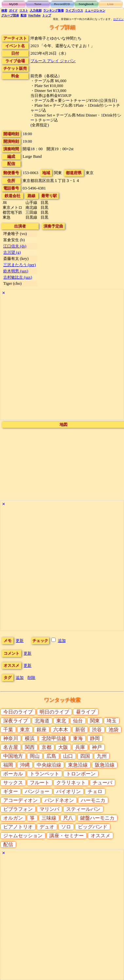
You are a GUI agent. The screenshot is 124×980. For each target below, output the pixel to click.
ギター (11, 791)
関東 (95, 721)
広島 (51, 756)
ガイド (13, 10)
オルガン (13, 818)
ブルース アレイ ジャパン (53, 61)
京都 (46, 747)
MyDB (14, 4)
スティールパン (83, 809)
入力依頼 (36, 10)
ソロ (66, 827)
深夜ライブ (16, 721)
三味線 (49, 818)
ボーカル (13, 774)
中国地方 (13, 756)
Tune (38, 4)
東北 (61, 721)
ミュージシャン (95, 10)
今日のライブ (18, 712)
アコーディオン (20, 800)
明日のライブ (54, 712)
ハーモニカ (93, 800)
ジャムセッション (23, 836)
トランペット (44, 774)
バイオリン (69, 791)
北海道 (42, 721)
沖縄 (25, 765)
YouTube (35, 15)
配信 (24, 15)
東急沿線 (78, 765)
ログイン (118, 19)
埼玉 (112, 721)
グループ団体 (10, 15)
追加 (62, 641)
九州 (102, 756)
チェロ (95, 791)
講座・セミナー (67, 836)
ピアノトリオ (18, 827)
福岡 (8, 765)
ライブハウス (74, 10)
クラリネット (71, 783)
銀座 (42, 730)
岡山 (35, 756)
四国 (85, 756)
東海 (78, 738)
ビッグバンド (93, 827)
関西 (30, 747)
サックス (13, 783)
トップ (47, 15)
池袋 (114, 730)
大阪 (63, 747)
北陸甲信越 (54, 738)
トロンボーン (81, 774)
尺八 (68, 818)
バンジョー (37, 791)
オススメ (100, 836)
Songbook (86, 4)
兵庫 (80, 747)
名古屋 (11, 747)
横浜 (30, 738)
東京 (25, 730)
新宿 (80, 730)
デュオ (47, 827)
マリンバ (49, 809)
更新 (20, 641)
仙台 (78, 721)
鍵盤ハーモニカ (97, 818)
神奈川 (11, 738)
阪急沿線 (105, 765)
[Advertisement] (61, 358)
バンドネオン (59, 800)
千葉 (8, 730)
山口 (68, 756)
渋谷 (97, 730)
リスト (24, 10)
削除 (31, 678)
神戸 (97, 747)
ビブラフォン (18, 809)
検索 (4, 10)
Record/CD (62, 4)
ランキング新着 (53, 10)
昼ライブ (86, 712)
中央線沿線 (49, 765)
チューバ (102, 783)
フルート (40, 783)
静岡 (95, 738)
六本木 (61, 730)
